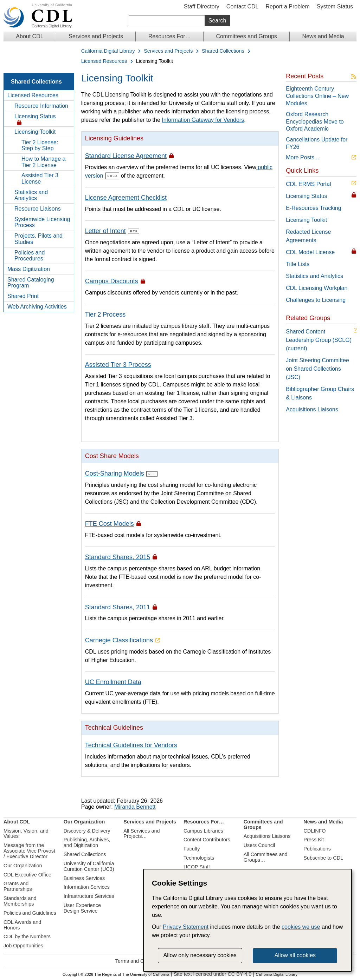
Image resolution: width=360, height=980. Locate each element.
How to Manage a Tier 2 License (43, 162)
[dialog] (247, 920)
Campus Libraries (203, 830)
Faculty (192, 848)
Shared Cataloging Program (31, 283)
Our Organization (23, 865)
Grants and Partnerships (18, 886)
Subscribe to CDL (323, 857)
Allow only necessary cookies (200, 955)
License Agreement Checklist (126, 198)
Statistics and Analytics (31, 195)
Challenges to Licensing (316, 300)
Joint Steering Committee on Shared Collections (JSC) (317, 369)
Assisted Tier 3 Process (118, 364)
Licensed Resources (104, 61)
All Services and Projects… (142, 833)
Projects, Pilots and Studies (38, 239)
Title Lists (298, 264)
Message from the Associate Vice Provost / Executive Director (29, 850)
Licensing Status (35, 116)
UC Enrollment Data (113, 682)
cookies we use (301, 927)
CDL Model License (310, 252)
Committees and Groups (246, 36)
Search (217, 21)
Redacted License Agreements (308, 236)
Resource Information (41, 106)
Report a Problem (287, 6)
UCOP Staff (197, 867)
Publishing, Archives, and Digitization (87, 842)
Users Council (259, 845)
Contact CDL (243, 6)
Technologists (199, 857)
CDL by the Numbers (27, 936)
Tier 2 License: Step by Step (40, 145)
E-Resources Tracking (313, 208)
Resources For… (170, 36)
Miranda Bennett (135, 806)
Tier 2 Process (105, 314)
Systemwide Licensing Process (42, 222)
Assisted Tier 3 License (40, 178)
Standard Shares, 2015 (118, 556)
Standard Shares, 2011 (118, 607)
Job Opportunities (23, 945)
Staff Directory (202, 6)
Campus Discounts (112, 281)
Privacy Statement (186, 927)
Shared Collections (223, 51)
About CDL (30, 36)
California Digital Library (108, 51)
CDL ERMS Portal (308, 184)
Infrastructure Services (89, 896)
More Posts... (302, 157)
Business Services (84, 878)
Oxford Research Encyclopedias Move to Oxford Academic (315, 122)
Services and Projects (96, 36)
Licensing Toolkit (35, 132)
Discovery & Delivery (87, 830)
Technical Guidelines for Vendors (131, 744)
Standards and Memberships (20, 901)
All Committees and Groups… (266, 857)
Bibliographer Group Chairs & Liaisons (320, 393)
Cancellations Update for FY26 (317, 143)
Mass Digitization (29, 269)
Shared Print (23, 296)
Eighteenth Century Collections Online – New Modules (317, 96)
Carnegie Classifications (119, 640)
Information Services (87, 887)
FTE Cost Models (110, 523)
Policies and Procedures (30, 256)
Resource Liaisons (38, 209)
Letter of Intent (105, 231)
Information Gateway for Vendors (203, 120)
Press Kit (314, 839)
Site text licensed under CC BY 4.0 (213, 974)
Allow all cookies (295, 955)
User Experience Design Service (82, 908)
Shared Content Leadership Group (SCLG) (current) (319, 340)
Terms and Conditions (140, 961)
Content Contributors (207, 839)
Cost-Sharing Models (115, 473)
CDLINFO (314, 830)
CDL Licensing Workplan (317, 288)
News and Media (323, 36)
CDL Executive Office (27, 874)
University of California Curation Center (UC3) (89, 866)
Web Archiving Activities (37, 307)
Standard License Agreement (126, 156)
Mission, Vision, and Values (26, 833)
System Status (335, 6)
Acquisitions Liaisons (312, 409)
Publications (317, 848)
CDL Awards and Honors (22, 924)
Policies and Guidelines (30, 913)
